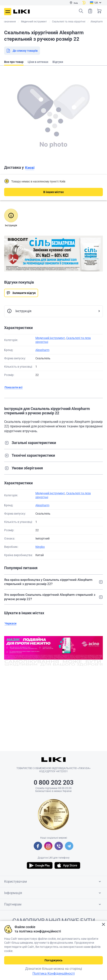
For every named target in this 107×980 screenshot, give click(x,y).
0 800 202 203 (54, 782)
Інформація (53, 893)
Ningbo (40, 547)
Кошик (99, 11)
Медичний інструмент (50, 338)
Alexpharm (42, 350)
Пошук (81, 11)
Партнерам (53, 904)
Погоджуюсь (53, 960)
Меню (8, 12)
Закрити (103, 924)
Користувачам (53, 882)
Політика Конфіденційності (54, 973)
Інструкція (19, 311)
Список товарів (90, 11)
